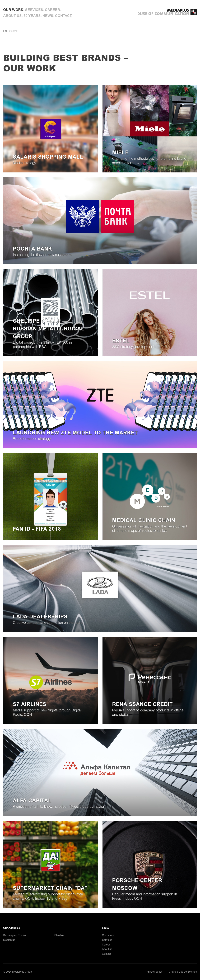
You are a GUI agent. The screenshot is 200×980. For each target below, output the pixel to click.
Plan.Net (59, 935)
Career (52, 10)
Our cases (108, 935)
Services (34, 10)
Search (13, 31)
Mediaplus (9, 940)
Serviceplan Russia (14, 935)
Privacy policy (154, 972)
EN (5, 31)
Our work (13, 10)
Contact (63, 16)
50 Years (32, 16)
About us (12, 16)
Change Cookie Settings (183, 972)
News (48, 16)
